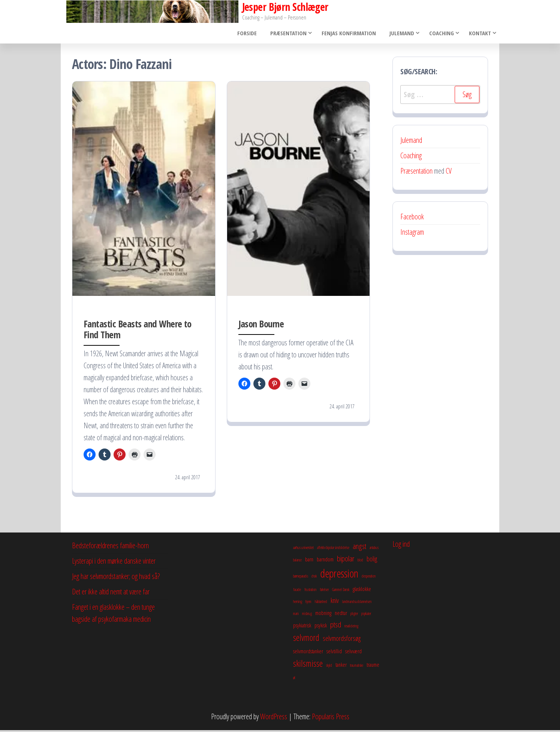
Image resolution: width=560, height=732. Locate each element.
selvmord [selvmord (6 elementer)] (306, 640)
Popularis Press (331, 718)
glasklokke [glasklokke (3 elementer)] (362, 591)
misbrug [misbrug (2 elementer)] (307, 616)
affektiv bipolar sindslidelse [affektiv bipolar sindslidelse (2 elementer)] (333, 550)
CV (449, 173)
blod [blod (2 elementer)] (360, 562)
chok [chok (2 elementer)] (314, 578)
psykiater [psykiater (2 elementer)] (366, 616)
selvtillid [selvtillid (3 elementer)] (334, 653)
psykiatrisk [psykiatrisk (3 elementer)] (302, 627)
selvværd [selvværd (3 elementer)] (353, 653)
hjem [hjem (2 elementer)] (308, 604)
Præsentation (290, 34)
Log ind (401, 546)
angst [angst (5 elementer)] (359, 548)
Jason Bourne (261, 325)
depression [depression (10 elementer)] (339, 576)
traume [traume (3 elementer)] (373, 667)
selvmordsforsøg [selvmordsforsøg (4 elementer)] (342, 640)
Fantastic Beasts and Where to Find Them (138, 331)
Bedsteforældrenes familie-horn (110, 548)
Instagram (412, 234)
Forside (250, 34)
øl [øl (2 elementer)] (294, 679)
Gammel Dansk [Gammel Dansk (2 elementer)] (341, 592)
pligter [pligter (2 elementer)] (354, 616)
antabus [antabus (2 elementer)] (374, 550)
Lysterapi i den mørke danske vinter (114, 563)
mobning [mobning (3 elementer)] (323, 615)
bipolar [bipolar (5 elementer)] (346, 561)
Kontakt (479, 34)
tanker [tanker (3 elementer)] (341, 667)
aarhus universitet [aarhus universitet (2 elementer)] (303, 550)
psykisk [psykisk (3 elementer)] (321, 627)
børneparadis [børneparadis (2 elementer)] (301, 578)
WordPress (274, 718)
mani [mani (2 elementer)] (296, 616)
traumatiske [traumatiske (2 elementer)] (357, 667)
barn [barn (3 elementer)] (309, 561)
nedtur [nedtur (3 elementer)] (341, 615)
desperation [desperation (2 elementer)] (369, 578)
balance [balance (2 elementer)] (297, 562)
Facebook (412, 219)
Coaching (440, 34)
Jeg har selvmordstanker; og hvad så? (116, 578)
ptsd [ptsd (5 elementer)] (336, 627)
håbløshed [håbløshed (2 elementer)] (321, 604)
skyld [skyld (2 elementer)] (329, 667)
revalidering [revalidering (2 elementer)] (351, 628)
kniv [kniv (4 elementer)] (335, 603)
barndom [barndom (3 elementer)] (325, 561)
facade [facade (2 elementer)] (297, 592)
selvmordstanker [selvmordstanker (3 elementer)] (308, 653)
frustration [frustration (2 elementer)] (310, 592)
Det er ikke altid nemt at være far (111, 594)
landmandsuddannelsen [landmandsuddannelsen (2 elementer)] (357, 604)
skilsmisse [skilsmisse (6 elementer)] (308, 666)
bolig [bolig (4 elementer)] (372, 561)
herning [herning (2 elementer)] (298, 604)
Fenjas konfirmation (350, 34)
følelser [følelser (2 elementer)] (324, 592)
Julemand (401, 34)
